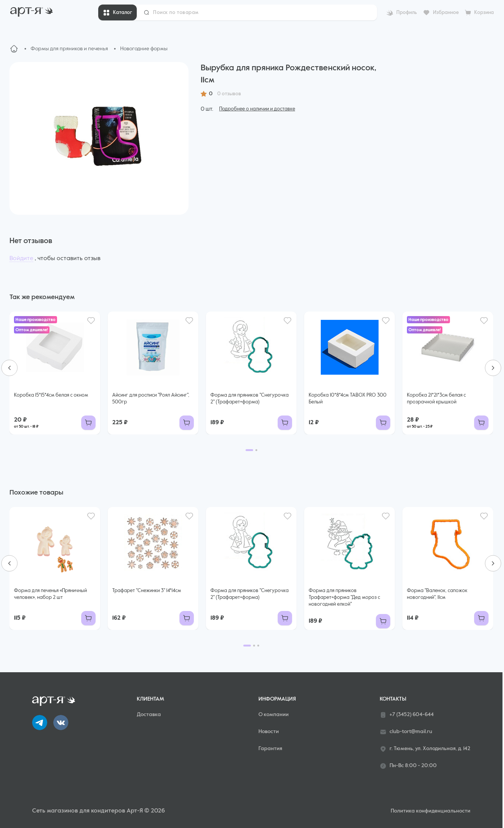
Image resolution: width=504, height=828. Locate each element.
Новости (269, 732)
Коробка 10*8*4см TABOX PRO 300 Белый (348, 399)
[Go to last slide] (9, 368)
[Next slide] (493, 368)
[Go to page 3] (258, 646)
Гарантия (270, 749)
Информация (277, 699)
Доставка (149, 715)
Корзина (484, 13)
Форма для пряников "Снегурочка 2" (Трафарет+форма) (250, 399)
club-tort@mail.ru (406, 732)
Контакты (393, 699)
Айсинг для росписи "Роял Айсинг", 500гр (151, 399)
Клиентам (150, 699)
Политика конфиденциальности (431, 811)
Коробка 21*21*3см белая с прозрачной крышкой (436, 399)
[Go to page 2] (256, 450)
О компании (274, 715)
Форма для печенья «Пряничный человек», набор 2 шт (50, 594)
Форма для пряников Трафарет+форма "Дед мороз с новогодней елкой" (344, 598)
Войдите (21, 259)
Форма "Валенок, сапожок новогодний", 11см (437, 594)
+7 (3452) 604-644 (407, 715)
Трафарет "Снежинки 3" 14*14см (147, 591)
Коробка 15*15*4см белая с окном (51, 395)
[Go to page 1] (249, 450)
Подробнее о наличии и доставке (257, 109)
